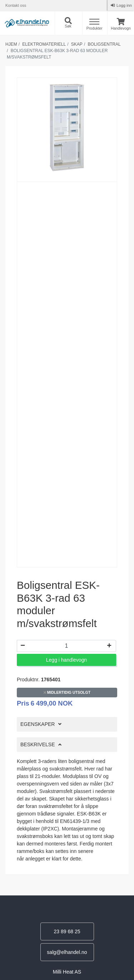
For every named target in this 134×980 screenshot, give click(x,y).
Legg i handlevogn (66, 660)
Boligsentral (104, 44)
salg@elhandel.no (67, 952)
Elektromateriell (44, 44)
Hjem (11, 44)
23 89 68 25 (67, 931)
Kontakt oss (16, 5)
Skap (77, 44)
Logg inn (124, 5)
